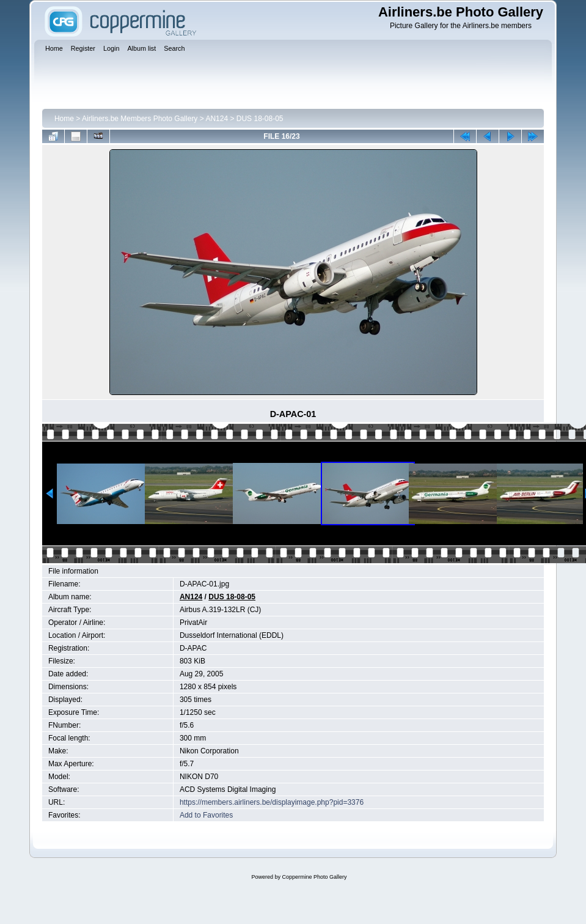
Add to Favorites (206, 815)
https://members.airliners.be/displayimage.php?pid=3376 (272, 802)
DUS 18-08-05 (260, 119)
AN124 (217, 119)
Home (64, 119)
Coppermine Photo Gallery (314, 877)
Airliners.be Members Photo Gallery (140, 119)
